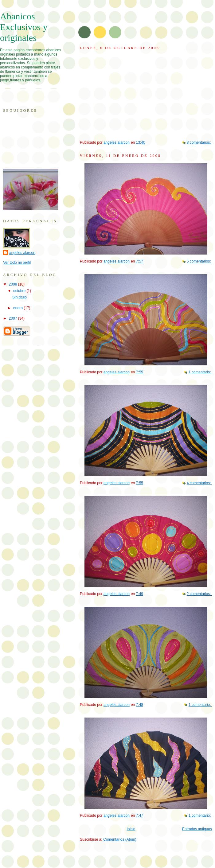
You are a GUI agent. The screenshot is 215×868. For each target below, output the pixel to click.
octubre (20, 291)
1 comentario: (200, 372)
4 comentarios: (199, 483)
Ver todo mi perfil (17, 263)
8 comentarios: (199, 142)
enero (18, 308)
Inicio (131, 829)
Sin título (20, 297)
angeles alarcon (22, 253)
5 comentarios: (199, 261)
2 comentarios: (199, 594)
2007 (14, 318)
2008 (14, 284)
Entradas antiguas (197, 829)
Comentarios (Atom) (120, 839)
